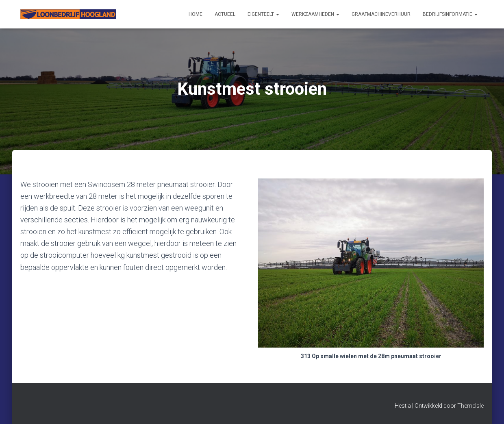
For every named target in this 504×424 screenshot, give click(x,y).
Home (196, 14)
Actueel (225, 14)
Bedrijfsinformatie (450, 14)
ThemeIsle (470, 406)
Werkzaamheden (315, 14)
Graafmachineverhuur (381, 14)
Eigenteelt (263, 14)
